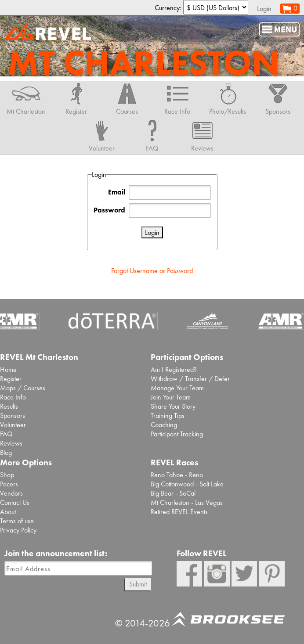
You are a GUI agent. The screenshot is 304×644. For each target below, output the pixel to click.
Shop (7, 475)
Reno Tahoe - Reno (177, 475)
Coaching (164, 425)
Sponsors (13, 416)
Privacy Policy (18, 530)
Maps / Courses (23, 388)
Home (8, 369)
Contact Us (15, 502)
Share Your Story (173, 406)
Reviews (11, 443)
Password (109, 210)
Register (11, 379)
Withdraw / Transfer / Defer (190, 379)
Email (117, 192)
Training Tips (168, 416)
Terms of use (17, 521)
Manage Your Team (177, 388)
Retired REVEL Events (179, 512)
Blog (6, 452)
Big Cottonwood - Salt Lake (187, 484)
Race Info (13, 397)
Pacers (9, 484)
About (8, 512)
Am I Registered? (174, 369)
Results (9, 406)
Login (264, 9)
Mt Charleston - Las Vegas (187, 502)
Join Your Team (171, 397)
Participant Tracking (177, 434)
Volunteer (13, 425)
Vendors (11, 493)
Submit (138, 584)
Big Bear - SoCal (173, 493)
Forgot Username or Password (152, 271)
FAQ (6, 434)
